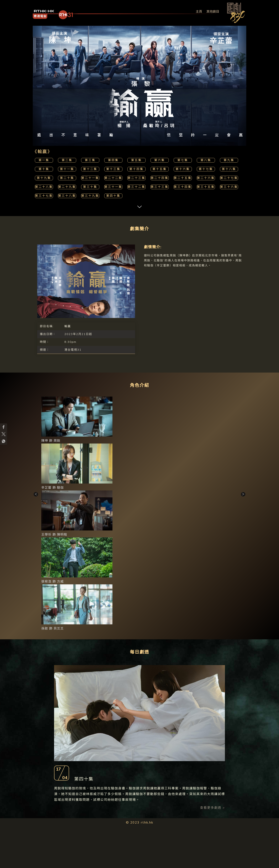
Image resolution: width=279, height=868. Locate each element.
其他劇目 (213, 12)
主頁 (199, 12)
